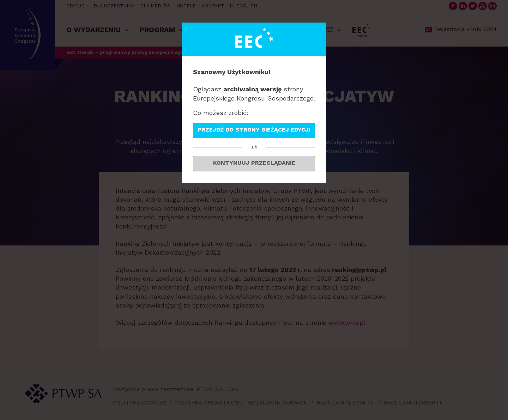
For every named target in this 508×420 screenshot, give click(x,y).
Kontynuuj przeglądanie (254, 163)
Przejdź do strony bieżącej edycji (254, 130)
